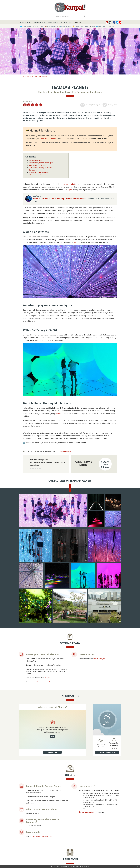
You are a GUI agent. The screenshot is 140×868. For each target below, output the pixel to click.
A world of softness (35, 160)
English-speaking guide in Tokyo (42, 784)
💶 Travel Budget (26, 26)
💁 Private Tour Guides (80, 26)
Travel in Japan (25, 22)
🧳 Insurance (100, 26)
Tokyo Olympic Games (48, 138)
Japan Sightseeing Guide (30, 76)
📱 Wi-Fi (92, 26)
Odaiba (73, 184)
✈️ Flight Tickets (38, 26)
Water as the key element (37, 165)
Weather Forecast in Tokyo (107, 700)
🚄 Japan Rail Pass (65, 26)
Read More (86, 866)
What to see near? (35, 175)
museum (65, 184)
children (59, 413)
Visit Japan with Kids (50, 825)
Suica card (39, 629)
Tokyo (45, 76)
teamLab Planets (67, 451)
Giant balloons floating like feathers (41, 168)
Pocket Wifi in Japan (100, 606)
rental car (49, 629)
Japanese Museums (50, 822)
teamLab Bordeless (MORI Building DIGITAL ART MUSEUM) (59, 199)
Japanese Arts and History (52, 828)
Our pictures (33, 170)
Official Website (84, 824)
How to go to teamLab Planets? (39, 172)
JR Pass (47, 625)
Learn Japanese (66, 22)
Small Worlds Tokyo (102, 863)
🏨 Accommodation (51, 26)
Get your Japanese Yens (86, 760)
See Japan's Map (52, 700)
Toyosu (70, 190)
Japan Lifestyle (53, 22)
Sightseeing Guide (39, 22)
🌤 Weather (110, 26)
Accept (52, 684)
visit (76, 242)
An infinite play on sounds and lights (41, 163)
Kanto (40, 76)
